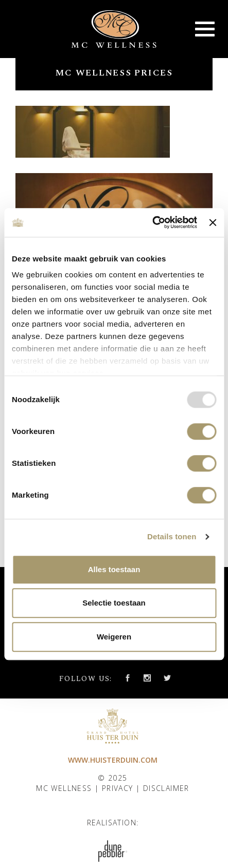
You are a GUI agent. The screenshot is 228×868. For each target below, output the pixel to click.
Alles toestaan (114, 569)
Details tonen (172, 536)
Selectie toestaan (114, 603)
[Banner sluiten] (213, 222)
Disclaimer (166, 788)
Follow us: (86, 679)
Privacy (118, 788)
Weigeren (114, 637)
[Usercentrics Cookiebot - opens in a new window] (152, 222)
